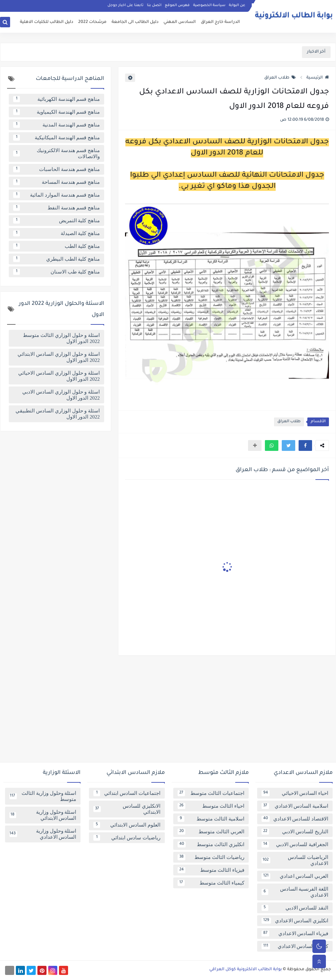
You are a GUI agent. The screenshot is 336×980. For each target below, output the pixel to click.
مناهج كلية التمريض (56, 221)
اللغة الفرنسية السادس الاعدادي (295, 892)
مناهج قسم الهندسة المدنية (56, 125)
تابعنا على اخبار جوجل (126, 5)
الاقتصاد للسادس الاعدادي (295, 819)
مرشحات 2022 (92, 22)
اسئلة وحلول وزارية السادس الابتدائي (43, 815)
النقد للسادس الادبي (295, 908)
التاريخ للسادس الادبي (295, 832)
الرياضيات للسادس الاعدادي (295, 860)
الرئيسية (318, 78)
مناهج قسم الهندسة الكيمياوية (56, 112)
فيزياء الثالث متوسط (211, 870)
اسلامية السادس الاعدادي (295, 806)
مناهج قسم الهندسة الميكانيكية (56, 138)
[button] (305, 445)
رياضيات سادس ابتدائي (127, 838)
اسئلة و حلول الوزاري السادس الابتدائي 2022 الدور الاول (59, 357)
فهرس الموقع (177, 5)
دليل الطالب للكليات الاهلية (47, 22)
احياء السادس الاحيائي (295, 793)
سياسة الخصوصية (209, 5)
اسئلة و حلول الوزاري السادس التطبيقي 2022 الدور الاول (58, 414)
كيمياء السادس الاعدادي (295, 946)
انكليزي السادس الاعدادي (295, 921)
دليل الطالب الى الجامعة (135, 22)
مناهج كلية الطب (56, 246)
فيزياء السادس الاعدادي (295, 933)
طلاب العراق (280, 78)
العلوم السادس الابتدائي (127, 825)
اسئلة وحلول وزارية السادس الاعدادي (43, 834)
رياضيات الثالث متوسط (211, 857)
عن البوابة (237, 5)
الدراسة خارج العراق (220, 22)
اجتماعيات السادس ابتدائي (127, 793)
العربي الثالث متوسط (211, 832)
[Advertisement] (168, 712)
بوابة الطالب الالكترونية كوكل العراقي (246, 970)
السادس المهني (180, 22)
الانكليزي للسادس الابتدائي (127, 809)
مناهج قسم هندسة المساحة (56, 182)
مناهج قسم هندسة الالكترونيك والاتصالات (56, 153)
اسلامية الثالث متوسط (211, 819)
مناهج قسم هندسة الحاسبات (56, 169)
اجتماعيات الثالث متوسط (211, 793)
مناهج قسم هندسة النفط (56, 208)
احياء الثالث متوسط (211, 806)
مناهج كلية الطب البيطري (56, 259)
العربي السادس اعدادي (295, 876)
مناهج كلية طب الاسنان (56, 272)
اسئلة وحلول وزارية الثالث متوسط (43, 796)
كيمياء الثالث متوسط (211, 883)
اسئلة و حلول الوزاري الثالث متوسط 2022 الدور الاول (61, 338)
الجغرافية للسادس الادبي (295, 844)
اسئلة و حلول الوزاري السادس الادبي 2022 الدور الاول (61, 395)
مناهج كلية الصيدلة (56, 233)
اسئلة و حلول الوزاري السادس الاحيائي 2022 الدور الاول (59, 376)
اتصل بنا (154, 5)
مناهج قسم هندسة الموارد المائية (56, 195)
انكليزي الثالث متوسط (211, 844)
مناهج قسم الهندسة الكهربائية (56, 99)
